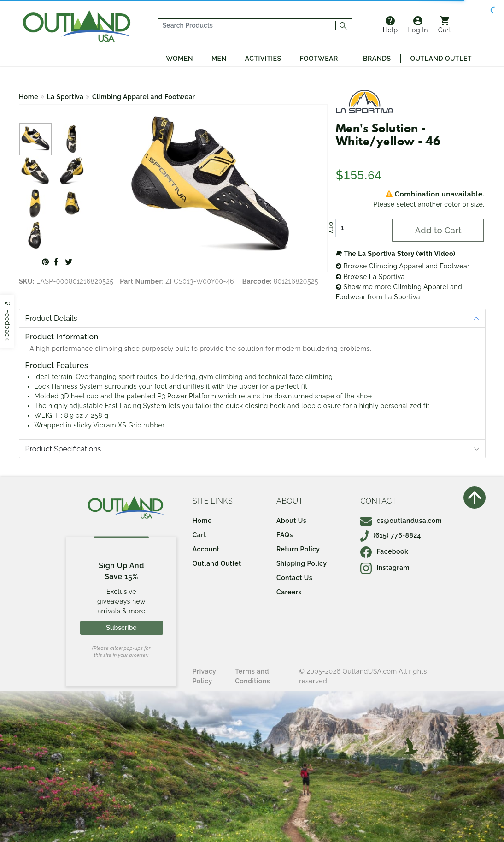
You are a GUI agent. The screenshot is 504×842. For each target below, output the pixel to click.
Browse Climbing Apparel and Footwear (403, 266)
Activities (263, 59)
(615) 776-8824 (391, 535)
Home (29, 97)
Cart (445, 25)
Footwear (319, 59)
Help (390, 25)
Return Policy (298, 549)
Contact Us (294, 578)
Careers (289, 592)
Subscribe (121, 628)
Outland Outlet (441, 59)
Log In (418, 25)
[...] (247, 26)
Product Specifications (63, 449)
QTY (331, 228)
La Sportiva (65, 97)
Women (179, 59)
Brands (377, 59)
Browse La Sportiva (370, 277)
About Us (291, 521)
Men (219, 59)
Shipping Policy (302, 563)
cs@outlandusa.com (401, 521)
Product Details (51, 318)
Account (206, 549)
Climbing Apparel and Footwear (144, 97)
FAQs (285, 535)
